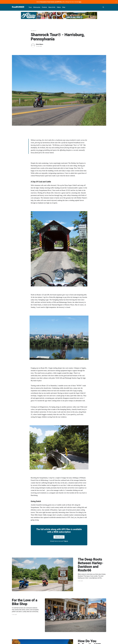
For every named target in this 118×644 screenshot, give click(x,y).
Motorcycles (37, 7)
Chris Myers (40, 44)
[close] (116, 2)
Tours (30, 7)
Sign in (66, 541)
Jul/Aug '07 (34, 31)
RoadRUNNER (18, 7)
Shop (64, 7)
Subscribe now (59, 537)
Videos (59, 7)
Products (44, 7)
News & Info (52, 7)
